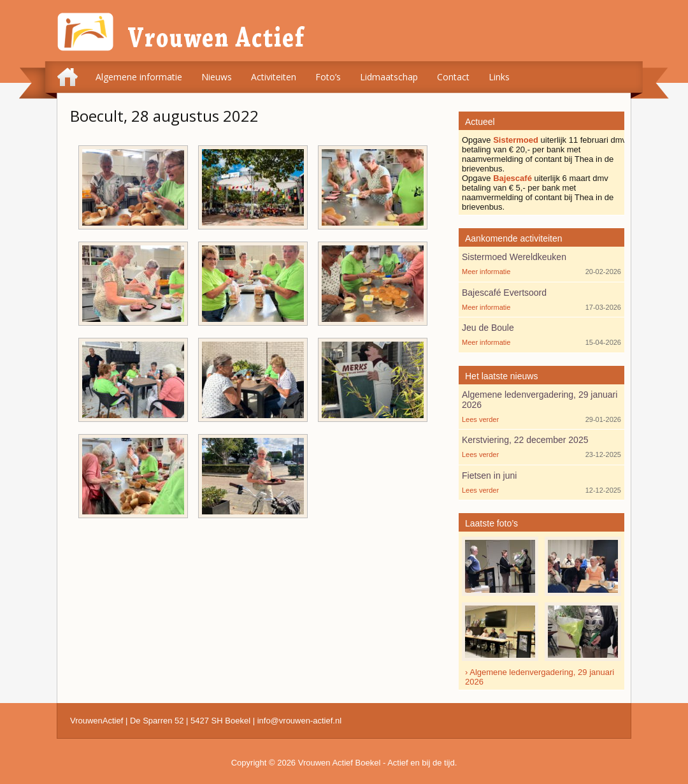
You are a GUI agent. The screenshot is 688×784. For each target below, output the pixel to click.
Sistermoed (516, 140)
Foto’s (328, 77)
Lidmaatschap (389, 77)
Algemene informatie (139, 77)
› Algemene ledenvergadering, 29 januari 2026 (540, 677)
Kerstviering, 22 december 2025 (525, 440)
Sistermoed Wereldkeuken (514, 257)
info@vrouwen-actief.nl (299, 721)
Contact (453, 77)
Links (499, 77)
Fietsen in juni (489, 475)
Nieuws (217, 77)
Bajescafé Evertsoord (504, 293)
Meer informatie (486, 272)
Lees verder (480, 419)
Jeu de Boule (488, 328)
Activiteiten (274, 77)
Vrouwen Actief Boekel (340, 763)
